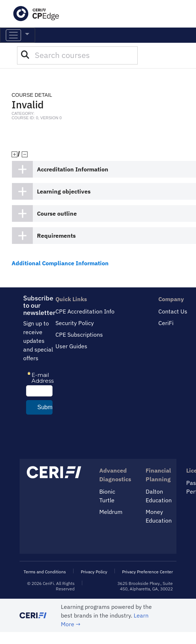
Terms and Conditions (45, 572)
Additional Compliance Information (60, 263)
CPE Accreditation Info (85, 311)
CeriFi (166, 323)
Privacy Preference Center (147, 572)
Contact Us (173, 311)
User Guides (71, 346)
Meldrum (111, 512)
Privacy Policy (94, 572)
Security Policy (75, 323)
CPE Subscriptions (79, 335)
